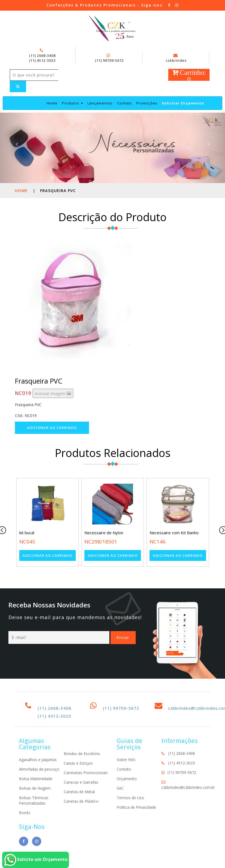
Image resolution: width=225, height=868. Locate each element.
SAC (120, 788)
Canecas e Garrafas (81, 782)
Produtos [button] (72, 103)
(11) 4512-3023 (42, 60)
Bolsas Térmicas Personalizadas (34, 800)
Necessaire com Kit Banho (174, 533)
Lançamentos (100, 103)
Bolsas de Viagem (35, 788)
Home (52, 103)
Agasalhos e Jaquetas (38, 760)
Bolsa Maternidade (36, 779)
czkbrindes (176, 58)
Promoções (147, 103)
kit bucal (27, 533)
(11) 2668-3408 (42, 55)
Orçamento (127, 779)
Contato (124, 103)
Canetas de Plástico (81, 801)
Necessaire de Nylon (104, 533)
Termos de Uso (130, 798)
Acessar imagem (53, 393)
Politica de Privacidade (136, 807)
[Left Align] (18, 87)
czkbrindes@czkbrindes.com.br (188, 787)
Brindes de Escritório (82, 754)
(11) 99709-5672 (109, 60)
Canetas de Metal (79, 792)
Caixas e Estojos (78, 763)
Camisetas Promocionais (86, 773)
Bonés (25, 813)
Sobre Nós (126, 760)
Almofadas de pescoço (39, 769)
